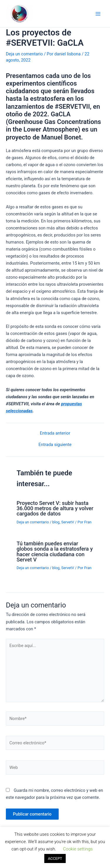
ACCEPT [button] (55, 858)
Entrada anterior (55, 433)
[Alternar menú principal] (98, 14)
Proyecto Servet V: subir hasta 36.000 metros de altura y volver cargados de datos (55, 508)
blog (56, 522)
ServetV (68, 522)
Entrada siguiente (55, 445)
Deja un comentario (24, 54)
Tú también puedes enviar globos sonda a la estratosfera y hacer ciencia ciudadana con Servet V (55, 552)
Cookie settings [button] (78, 849)
